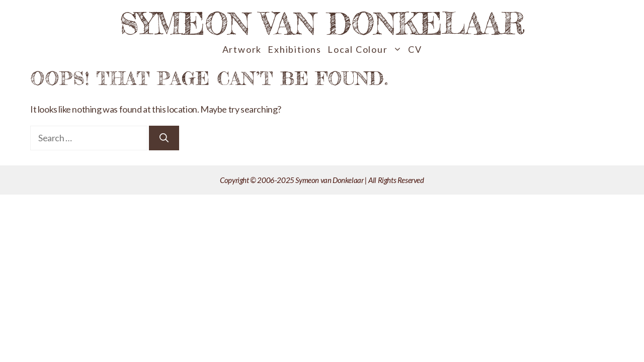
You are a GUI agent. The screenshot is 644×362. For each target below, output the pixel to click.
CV (415, 49)
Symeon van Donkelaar (322, 23)
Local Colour (366, 50)
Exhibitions (295, 49)
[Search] (164, 138)
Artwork (242, 49)
